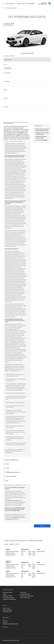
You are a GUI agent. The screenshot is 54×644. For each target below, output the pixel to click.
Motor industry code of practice (27, 596)
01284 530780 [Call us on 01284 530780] (31, 4)
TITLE (5, 64)
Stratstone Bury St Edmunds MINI (10, 624)
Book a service (21, 4)
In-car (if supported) (10, 476)
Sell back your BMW (7, 612)
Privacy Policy (23, 592)
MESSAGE (6, 107)
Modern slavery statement (8, 598)
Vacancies (5, 622)
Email (6, 464)
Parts (17, 544)
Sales (6, 544)
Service (12, 544)
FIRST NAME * (7, 73)
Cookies (4, 594)
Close (29, 143)
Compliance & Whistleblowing (9, 599)
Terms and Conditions (8, 592)
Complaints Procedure (8, 596)
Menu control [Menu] (3, 4)
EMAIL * (6, 90)
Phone (7, 468)
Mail (6, 480)
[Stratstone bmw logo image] (45, 4)
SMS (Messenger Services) (12, 472)
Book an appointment (7, 610)
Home (4, 8)
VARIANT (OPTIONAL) (9, 56)
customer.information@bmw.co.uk (13, 501)
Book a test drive (10, 4)
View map (8, 561)
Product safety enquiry (25, 598)
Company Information (25, 594)
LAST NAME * (7, 81)
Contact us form (6, 608)
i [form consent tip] (27, 485)
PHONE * (6, 98)
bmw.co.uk (5, 621)
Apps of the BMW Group (11, 460)
